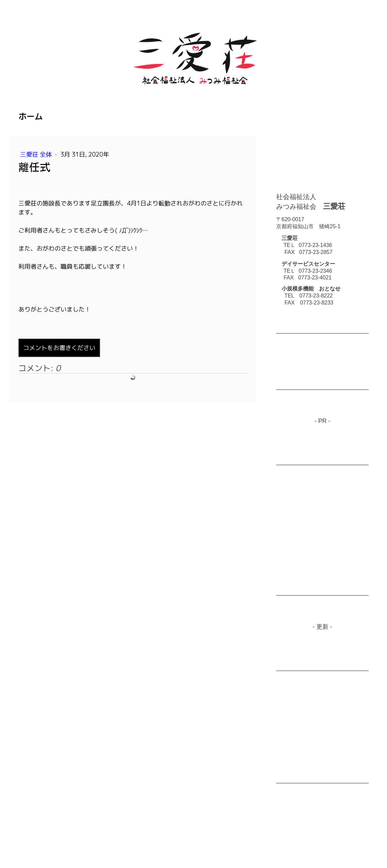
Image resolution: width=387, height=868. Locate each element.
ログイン (359, 846)
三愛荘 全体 (37, 154)
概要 (23, 839)
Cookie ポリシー (103, 839)
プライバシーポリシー (57, 839)
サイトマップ (140, 839)
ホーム (30, 116)
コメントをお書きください (59, 348)
